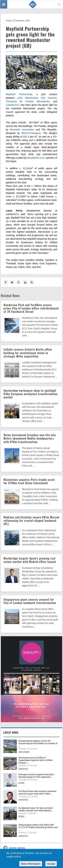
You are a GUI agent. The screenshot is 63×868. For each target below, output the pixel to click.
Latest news (11, 732)
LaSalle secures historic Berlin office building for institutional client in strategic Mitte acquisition (28, 353)
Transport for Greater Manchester (28, 101)
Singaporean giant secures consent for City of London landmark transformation (30, 601)
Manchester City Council (41, 98)
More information (31, 864)
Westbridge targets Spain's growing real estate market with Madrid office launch (30, 560)
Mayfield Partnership (19, 94)
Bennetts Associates (22, 130)
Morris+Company (31, 133)
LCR (20, 98)
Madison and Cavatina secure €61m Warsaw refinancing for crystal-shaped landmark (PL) (32, 521)
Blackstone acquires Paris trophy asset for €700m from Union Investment (29, 481)
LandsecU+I (13, 105)
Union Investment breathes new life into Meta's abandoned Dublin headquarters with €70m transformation (30, 438)
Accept (51, 864)
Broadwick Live (36, 158)
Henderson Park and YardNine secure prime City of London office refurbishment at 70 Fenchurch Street (31, 308)
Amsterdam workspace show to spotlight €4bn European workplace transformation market (30, 394)
